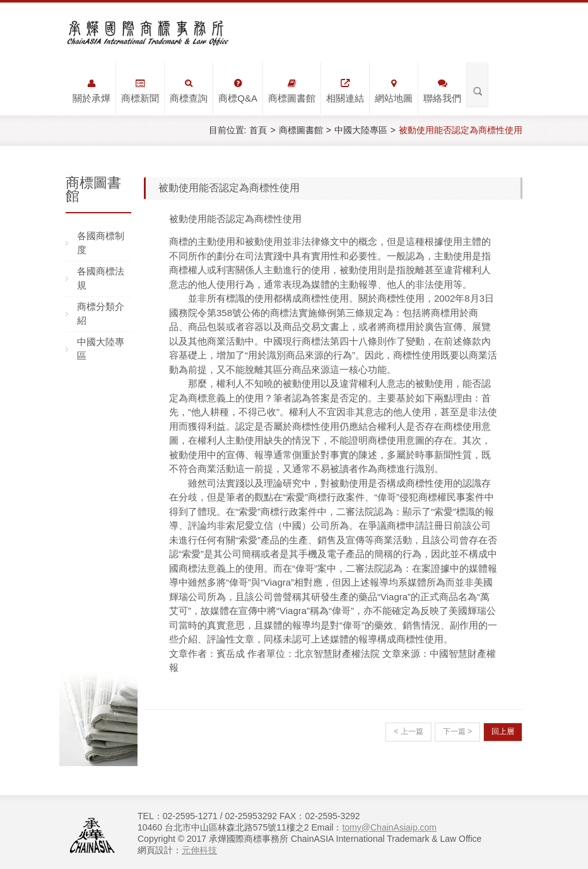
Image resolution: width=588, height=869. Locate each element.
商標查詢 (189, 91)
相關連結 (345, 91)
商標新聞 (140, 91)
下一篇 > (457, 731)
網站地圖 (394, 91)
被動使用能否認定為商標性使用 (461, 130)
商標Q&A (238, 91)
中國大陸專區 (361, 130)
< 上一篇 (408, 731)
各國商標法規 (101, 278)
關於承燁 (91, 91)
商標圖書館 (292, 91)
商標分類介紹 (101, 314)
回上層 (503, 731)
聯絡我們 (442, 91)
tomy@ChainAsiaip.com (389, 827)
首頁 (258, 130)
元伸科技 (199, 850)
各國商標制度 (101, 243)
